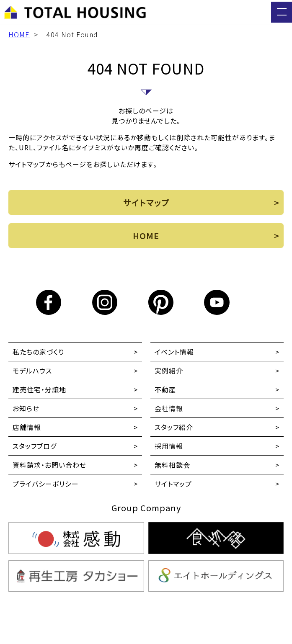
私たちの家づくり (38, 352)
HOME (19, 34)
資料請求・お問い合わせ (49, 465)
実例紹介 (169, 371)
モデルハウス (32, 371)
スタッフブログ (35, 446)
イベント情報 (174, 352)
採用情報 (169, 446)
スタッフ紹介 (174, 427)
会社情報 (169, 408)
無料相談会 (172, 465)
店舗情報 (27, 427)
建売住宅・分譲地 (39, 389)
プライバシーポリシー (46, 484)
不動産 (165, 389)
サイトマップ (173, 484)
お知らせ (26, 408)
